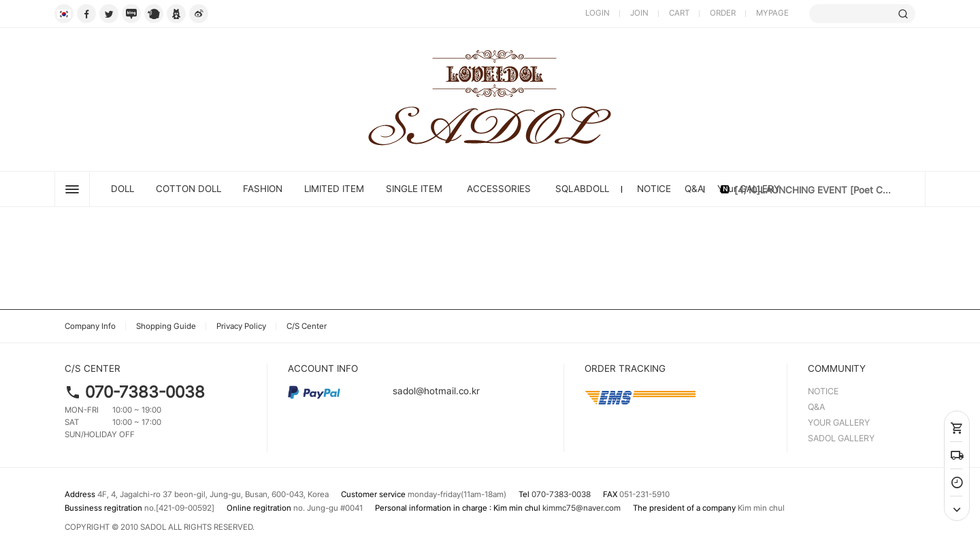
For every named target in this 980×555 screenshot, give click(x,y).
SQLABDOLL (582, 189)
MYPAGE (772, 13)
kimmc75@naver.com (582, 508)
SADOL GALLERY (841, 438)
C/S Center (307, 326)
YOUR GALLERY (839, 423)
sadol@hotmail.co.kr (384, 391)
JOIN (639, 13)
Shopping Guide (166, 326)
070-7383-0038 (145, 392)
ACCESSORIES (499, 189)
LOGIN (598, 13)
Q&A (694, 189)
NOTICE (654, 189)
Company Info (90, 326)
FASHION (263, 189)
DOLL (122, 189)
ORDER (723, 13)
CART (679, 13)
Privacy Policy (241, 326)
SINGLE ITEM (414, 189)
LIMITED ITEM (334, 189)
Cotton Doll (189, 189)
